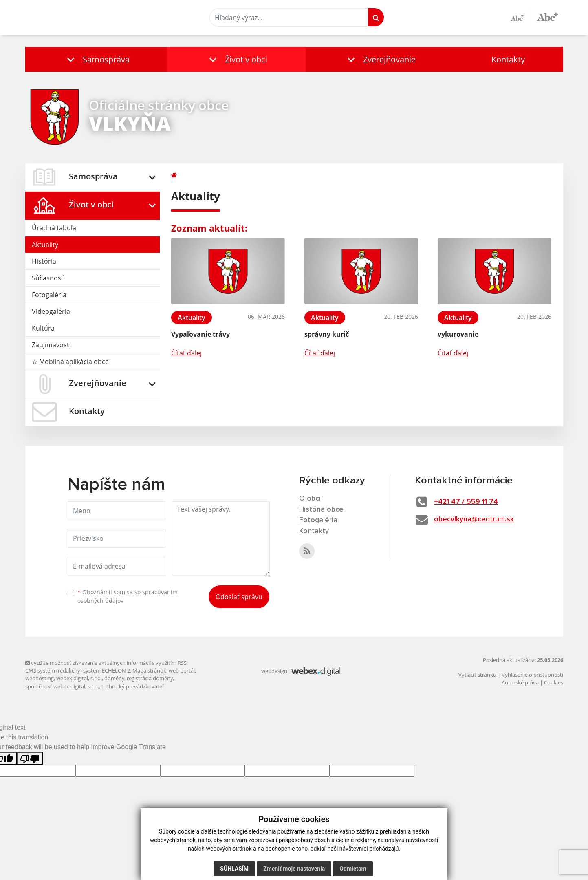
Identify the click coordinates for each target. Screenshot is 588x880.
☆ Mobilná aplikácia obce (70, 362)
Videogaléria (51, 311)
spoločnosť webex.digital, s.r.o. (62, 686)
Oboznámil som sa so (128, 596)
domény (114, 678)
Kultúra (43, 328)
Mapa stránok (149, 670)
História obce (322, 509)
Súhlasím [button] (234, 869)
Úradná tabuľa (54, 228)
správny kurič (327, 334)
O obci (310, 498)
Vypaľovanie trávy (200, 334)
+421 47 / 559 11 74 (467, 502)
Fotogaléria (49, 295)
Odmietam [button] (353, 869)
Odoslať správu (239, 597)
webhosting (40, 678)
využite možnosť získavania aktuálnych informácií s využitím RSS (106, 663)
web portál (182, 670)
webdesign (274, 671)
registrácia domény (150, 678)
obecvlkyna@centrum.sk (475, 519)
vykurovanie (458, 334)
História (44, 261)
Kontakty (508, 59)
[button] (97, 59)
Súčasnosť (48, 278)
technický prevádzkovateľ (132, 686)
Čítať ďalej (186, 353)
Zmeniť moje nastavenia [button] (294, 869)
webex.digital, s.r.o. (79, 678)
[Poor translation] (30, 758)
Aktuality (45, 245)
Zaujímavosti (51, 345)
